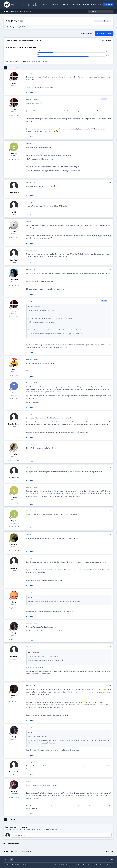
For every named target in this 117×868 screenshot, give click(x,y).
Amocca (14, 791)
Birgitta (14, 153)
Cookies (25, 865)
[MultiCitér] (27, 93)
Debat (26, 27)
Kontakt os (18, 865)
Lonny (12, 27)
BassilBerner (14, 279)
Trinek (14, 633)
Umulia (14, 231)
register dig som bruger (20, 61)
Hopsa (14, 602)
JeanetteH (14, 544)
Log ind (7, 61)
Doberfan (14, 454)
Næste (13, 68)
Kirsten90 (14, 497)
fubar (14, 393)
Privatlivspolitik (9, 865)
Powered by (105, 865)
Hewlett (14, 696)
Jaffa (14, 369)
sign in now (44, 830)
